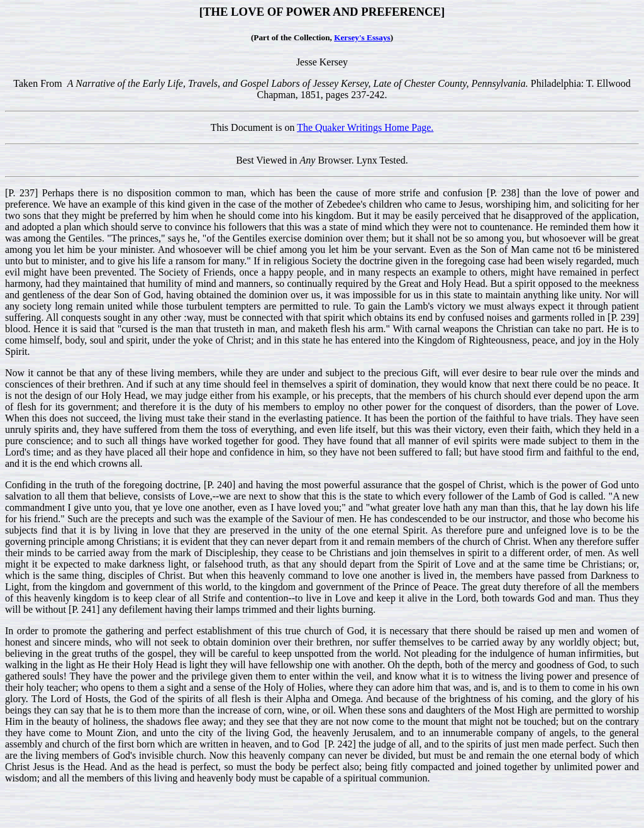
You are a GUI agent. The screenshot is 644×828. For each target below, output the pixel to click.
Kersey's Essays (362, 37)
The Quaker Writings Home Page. (365, 127)
